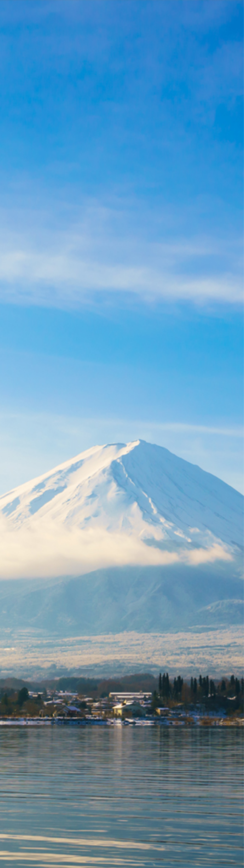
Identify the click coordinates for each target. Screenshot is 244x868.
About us (154, 6)
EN (215, 6)
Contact (204, 6)
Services (170, 6)
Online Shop (187, 6)
